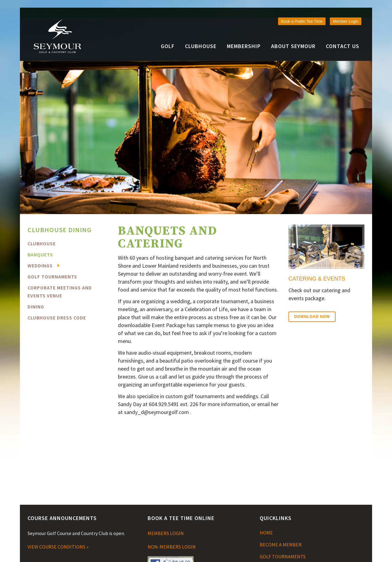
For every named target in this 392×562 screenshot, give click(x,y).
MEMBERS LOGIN (166, 533)
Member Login (346, 21)
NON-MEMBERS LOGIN (172, 547)
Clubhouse (42, 243)
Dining (36, 307)
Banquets (40, 255)
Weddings (40, 266)
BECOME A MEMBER (281, 545)
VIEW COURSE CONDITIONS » (58, 547)
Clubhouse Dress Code (57, 318)
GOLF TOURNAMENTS (283, 556)
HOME (266, 533)
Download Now (312, 317)
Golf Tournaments (52, 277)
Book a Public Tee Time (302, 21)
